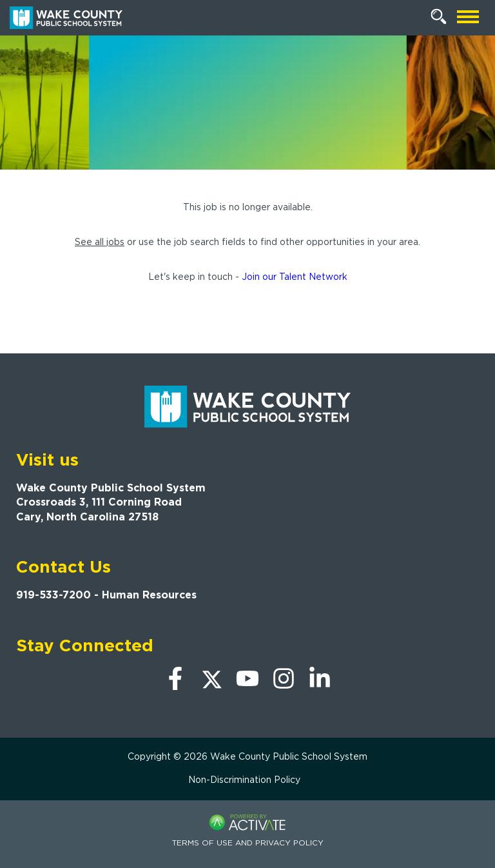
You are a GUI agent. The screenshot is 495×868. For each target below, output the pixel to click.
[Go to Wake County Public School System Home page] (66, 18)
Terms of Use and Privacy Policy (248, 843)
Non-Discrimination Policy (244, 780)
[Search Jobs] (439, 17)
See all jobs (100, 242)
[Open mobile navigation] (468, 18)
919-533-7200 (53, 595)
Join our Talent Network (295, 277)
